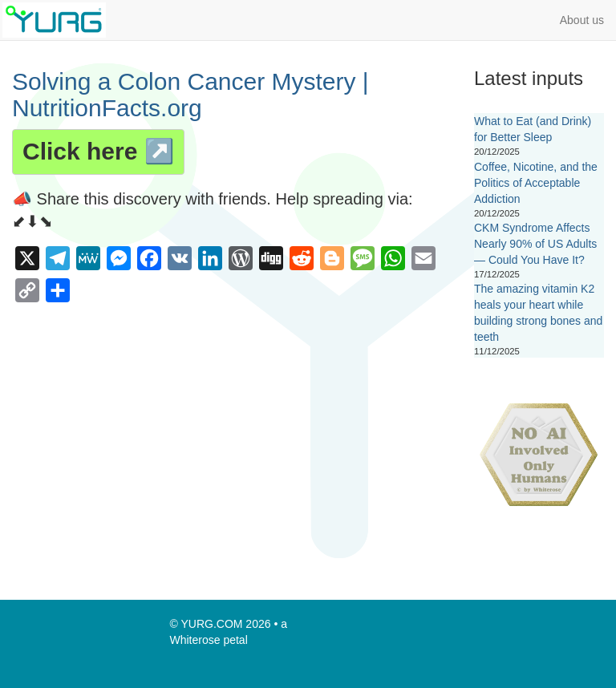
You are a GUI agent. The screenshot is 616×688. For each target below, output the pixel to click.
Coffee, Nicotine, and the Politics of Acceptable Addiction (536, 183)
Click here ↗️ (98, 151)
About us (582, 20)
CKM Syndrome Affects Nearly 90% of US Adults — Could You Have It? (535, 244)
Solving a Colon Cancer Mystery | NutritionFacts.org (190, 95)
